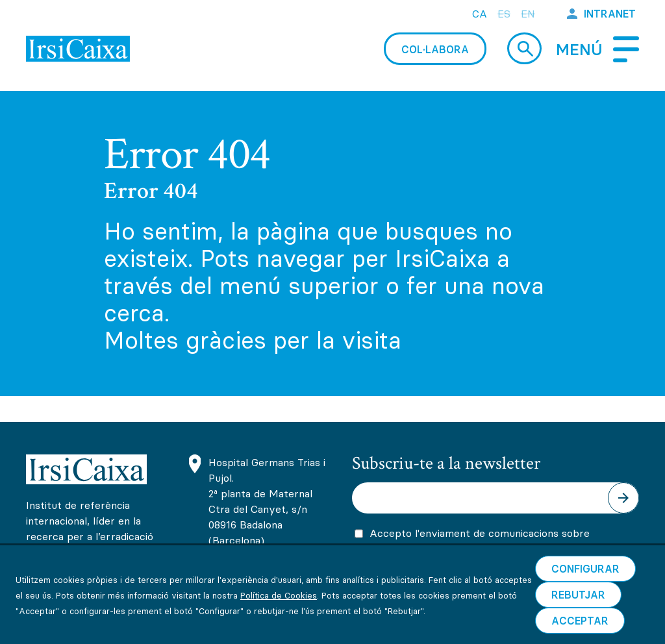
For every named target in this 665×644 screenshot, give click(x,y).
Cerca (524, 48)
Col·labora (435, 49)
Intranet (610, 14)
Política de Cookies (279, 632)
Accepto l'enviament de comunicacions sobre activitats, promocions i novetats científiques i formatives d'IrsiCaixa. (482, 552)
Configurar (585, 606)
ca (480, 14)
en (528, 14)
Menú (579, 50)
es (504, 14)
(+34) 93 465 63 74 (257, 567)
